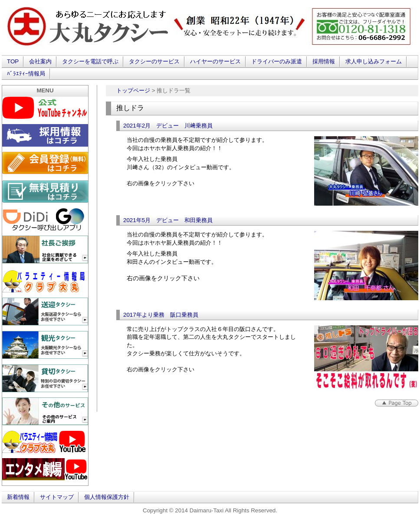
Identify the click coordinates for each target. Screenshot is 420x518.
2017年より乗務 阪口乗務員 (161, 315)
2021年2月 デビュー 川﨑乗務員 (168, 126)
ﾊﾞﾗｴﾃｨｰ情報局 (26, 74)
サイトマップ (57, 497)
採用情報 (324, 61)
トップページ (133, 90)
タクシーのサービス (154, 61)
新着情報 (18, 497)
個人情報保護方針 (107, 497)
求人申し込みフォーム (374, 61)
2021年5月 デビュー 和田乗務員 (168, 220)
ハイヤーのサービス (215, 61)
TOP (13, 61)
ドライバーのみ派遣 (277, 61)
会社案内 (40, 61)
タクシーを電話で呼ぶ (90, 61)
